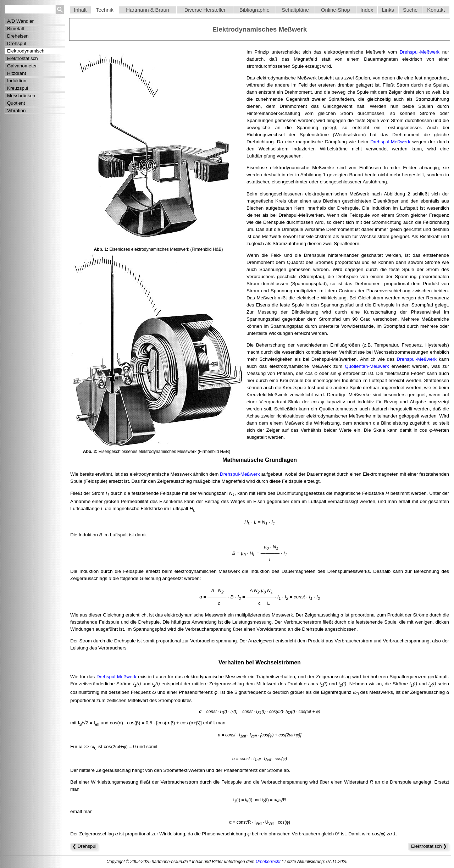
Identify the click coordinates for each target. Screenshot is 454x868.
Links (388, 10)
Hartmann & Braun (148, 10)
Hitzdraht (16, 73)
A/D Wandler (20, 21)
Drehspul (16, 43)
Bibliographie (254, 10)
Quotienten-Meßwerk (367, 366)
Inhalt (80, 10)
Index (367, 10)
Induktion (17, 81)
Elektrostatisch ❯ (428, 846)
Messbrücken (21, 96)
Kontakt (436, 10)
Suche (410, 10)
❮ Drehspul (84, 846)
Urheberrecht (268, 862)
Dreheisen (18, 36)
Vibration (16, 110)
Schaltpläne (295, 10)
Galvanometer (22, 66)
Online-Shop (336, 10)
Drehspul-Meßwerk (420, 52)
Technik (105, 10)
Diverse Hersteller (205, 10)
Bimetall (15, 29)
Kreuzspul (18, 88)
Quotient (16, 103)
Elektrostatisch (23, 58)
